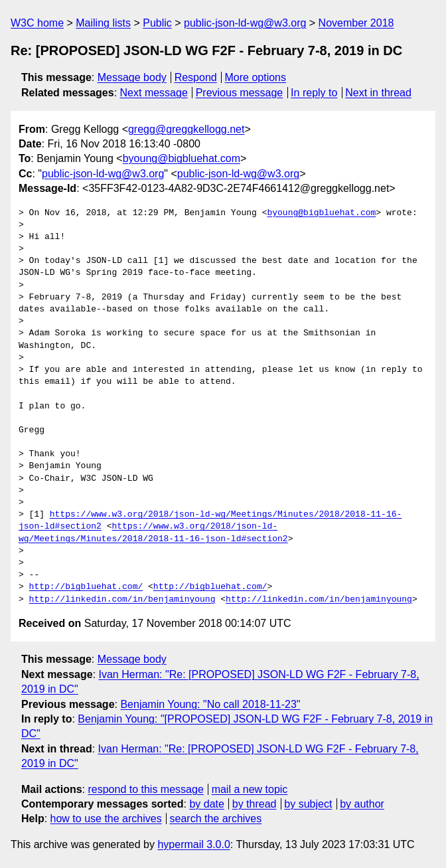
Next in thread (378, 93)
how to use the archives (106, 819)
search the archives (216, 819)
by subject (308, 804)
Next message (154, 93)
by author (362, 804)
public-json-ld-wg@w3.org (245, 23)
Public (157, 23)
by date (206, 804)
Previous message (240, 93)
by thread (255, 804)
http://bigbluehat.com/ (86, 587)
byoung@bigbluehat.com (182, 158)
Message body (132, 77)
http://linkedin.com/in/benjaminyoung (122, 600)
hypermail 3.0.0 (193, 844)
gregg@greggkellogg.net (186, 129)
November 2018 (356, 23)
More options (256, 77)
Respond (196, 77)
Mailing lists (103, 23)
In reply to (314, 93)
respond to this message (145, 789)
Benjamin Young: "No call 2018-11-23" (210, 704)
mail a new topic (250, 789)
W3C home (37, 23)
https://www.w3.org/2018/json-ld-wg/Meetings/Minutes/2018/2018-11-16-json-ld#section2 (153, 533)
